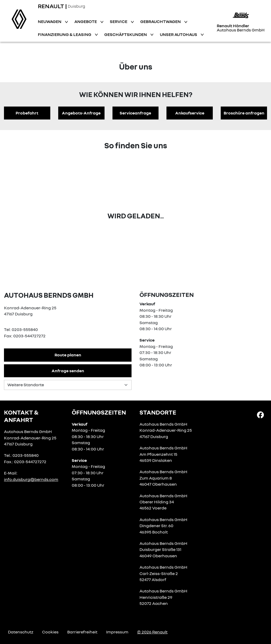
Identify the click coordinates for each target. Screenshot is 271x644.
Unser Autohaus (179, 34)
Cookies (50, 632)
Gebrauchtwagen (161, 21)
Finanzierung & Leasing (65, 34)
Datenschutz (21, 632)
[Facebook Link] (260, 415)
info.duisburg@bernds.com (31, 479)
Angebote (86, 21)
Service (119, 21)
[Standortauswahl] (68, 385)
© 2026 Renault (152, 632)
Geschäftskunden (126, 34)
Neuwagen (50, 21)
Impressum (117, 632)
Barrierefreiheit (82, 632)
